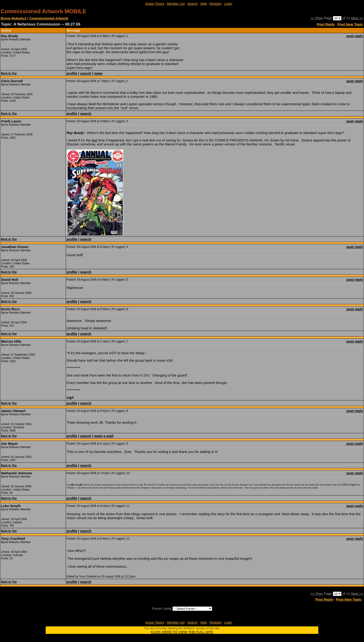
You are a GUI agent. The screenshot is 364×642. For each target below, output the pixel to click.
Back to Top (9, 73)
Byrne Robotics (14, 18)
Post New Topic (350, 24)
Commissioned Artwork (49, 18)
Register (215, 4)
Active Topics (155, 4)
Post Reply (326, 24)
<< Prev (317, 18)
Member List (176, 4)
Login (228, 4)
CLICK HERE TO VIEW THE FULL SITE (182, 632)
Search (192, 4)
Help (203, 4)
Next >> (357, 18)
